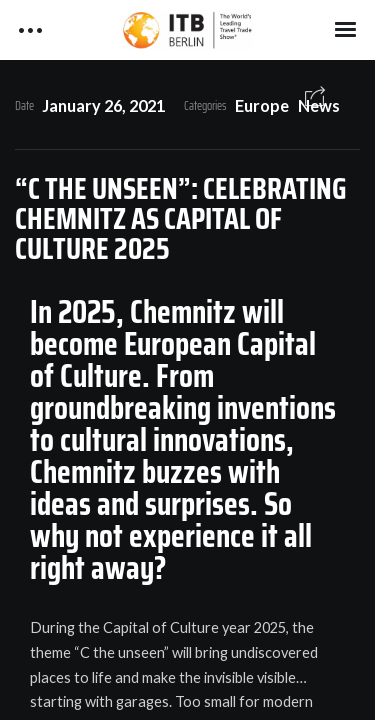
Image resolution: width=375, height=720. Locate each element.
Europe (262, 105)
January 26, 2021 (103, 105)
